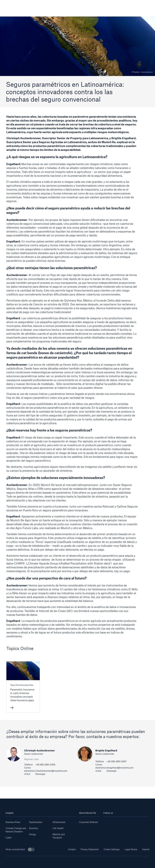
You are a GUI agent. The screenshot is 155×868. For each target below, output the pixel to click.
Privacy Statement (90, 849)
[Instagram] (123, 821)
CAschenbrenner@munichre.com (51, 771)
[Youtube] (115, 821)
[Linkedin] (107, 821)
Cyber (9, 838)
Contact (72, 849)
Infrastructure (59, 822)
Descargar (40, 774)
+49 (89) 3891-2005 (45, 765)
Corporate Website (88, 822)
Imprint (146, 849)
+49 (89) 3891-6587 (117, 761)
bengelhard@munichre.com (120, 768)
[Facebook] (130, 821)
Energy (32, 834)
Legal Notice (131, 849)
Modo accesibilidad (20, 849)
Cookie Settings (112, 849)
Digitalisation (36, 822)
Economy (34, 828)
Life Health (58, 828)
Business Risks (13, 822)
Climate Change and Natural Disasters (16, 830)
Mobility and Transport (59, 836)
